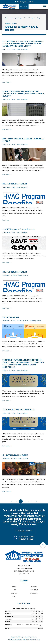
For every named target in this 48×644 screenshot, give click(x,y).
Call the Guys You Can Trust (25, 2)
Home (14, 587)
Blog (14, 49)
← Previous (12, 501)
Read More (7, 82)
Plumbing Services (35, 321)
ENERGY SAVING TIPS (11, 317)
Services (14, 593)
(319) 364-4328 (24, 574)
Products (34, 593)
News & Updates (22, 49)
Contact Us (34, 590)
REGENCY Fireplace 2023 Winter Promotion (19, 229)
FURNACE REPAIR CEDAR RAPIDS (15, 455)
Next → (36, 501)
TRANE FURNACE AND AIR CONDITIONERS (19, 410)
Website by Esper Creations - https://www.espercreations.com (24, 640)
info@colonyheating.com (24, 571)
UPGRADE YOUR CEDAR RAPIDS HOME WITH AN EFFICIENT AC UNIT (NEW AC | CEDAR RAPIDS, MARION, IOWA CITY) (23, 94)
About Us (34, 587)
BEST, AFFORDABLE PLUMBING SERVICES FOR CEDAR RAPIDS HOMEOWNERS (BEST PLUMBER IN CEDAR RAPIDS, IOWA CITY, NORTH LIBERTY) (23, 44)
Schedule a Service (24, 531)
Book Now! (24, 6)
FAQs (14, 596)
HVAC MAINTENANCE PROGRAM (15, 184)
